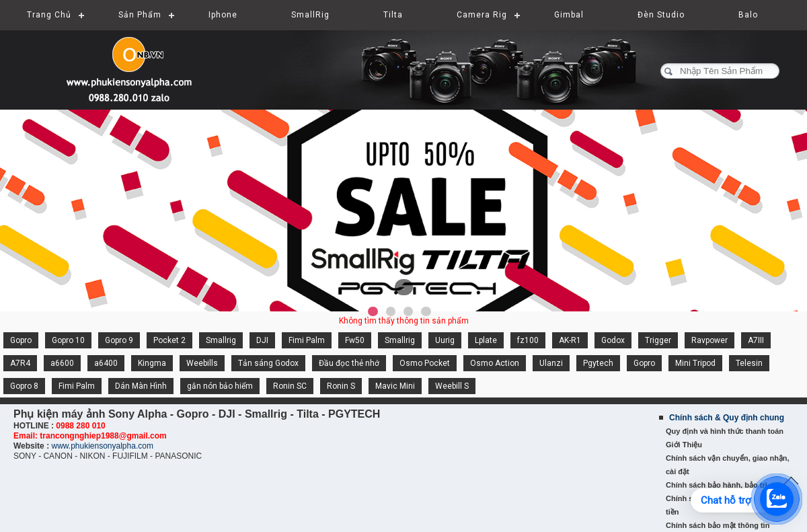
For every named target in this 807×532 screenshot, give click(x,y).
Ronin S (341, 386)
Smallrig (221, 340)
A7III (756, 340)
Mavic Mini (395, 386)
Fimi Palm (307, 340)
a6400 (106, 363)
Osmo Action (495, 363)
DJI (262, 340)
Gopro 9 (119, 340)
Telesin (749, 363)
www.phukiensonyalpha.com (102, 446)
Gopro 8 (24, 386)
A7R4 (20, 363)
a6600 (62, 363)
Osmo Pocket (425, 363)
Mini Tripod (695, 363)
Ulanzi (551, 363)
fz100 (528, 340)
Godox (613, 340)
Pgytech (598, 363)
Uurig (445, 340)
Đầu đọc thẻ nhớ (349, 363)
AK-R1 (570, 340)
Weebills (202, 363)
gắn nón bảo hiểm (220, 386)
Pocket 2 (169, 340)
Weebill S (452, 386)
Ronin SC (290, 386)
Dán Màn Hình (141, 386)
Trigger (658, 340)
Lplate (486, 340)
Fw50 (355, 340)
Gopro (21, 340)
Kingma (152, 363)
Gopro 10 (68, 340)
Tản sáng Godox (268, 363)
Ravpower (709, 340)
